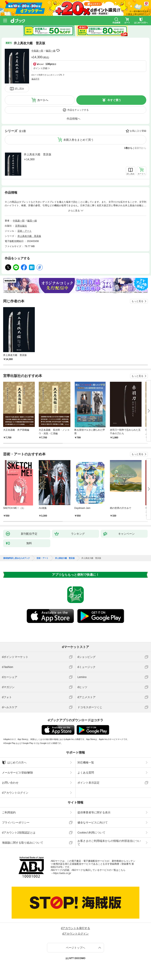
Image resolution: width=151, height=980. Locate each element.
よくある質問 (86, 773)
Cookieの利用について (91, 833)
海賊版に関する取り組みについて (23, 843)
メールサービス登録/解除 (17, 773)
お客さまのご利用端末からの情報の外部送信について (109, 843)
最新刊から (140, 148)
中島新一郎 (37, 51)
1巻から (128, 148)
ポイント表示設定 (88, 783)
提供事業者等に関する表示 (94, 812)
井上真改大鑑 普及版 (38, 154)
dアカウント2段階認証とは (19, 833)
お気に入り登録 (138, 131)
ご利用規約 (9, 812)
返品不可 (35, 79)
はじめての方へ (14, 762)
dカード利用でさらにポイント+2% (47, 75)
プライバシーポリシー (16, 822)
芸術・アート (25, 231)
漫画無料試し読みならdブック (17, 558)
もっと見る (137, 301)
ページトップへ (75, 948)
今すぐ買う (114, 100)
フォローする (58, 51)
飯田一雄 (51, 51)
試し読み (19, 89)
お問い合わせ (10, 783)
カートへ (43, 100)
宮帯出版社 (21, 226)
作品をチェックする (78, 110)
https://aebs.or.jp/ (62, 873)
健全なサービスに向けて (93, 822)
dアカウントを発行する (75, 928)
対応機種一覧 (86, 762)
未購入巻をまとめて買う (78, 140)
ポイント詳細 (40, 68)
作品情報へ (74, 119)
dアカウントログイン (15, 793)
